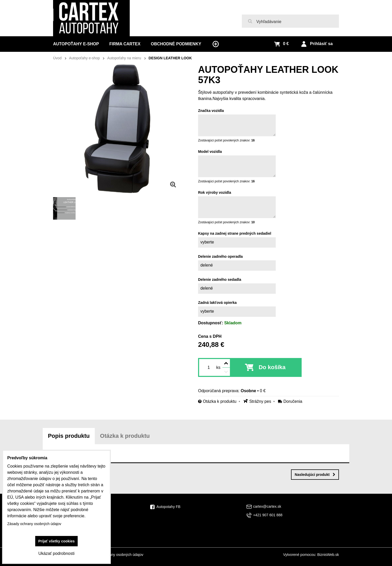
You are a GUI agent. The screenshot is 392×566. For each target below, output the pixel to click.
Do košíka (272, 367)
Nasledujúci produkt (315, 475)
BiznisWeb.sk (328, 555)
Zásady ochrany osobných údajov (116, 555)
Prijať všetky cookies (57, 541)
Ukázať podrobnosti (56, 553)
